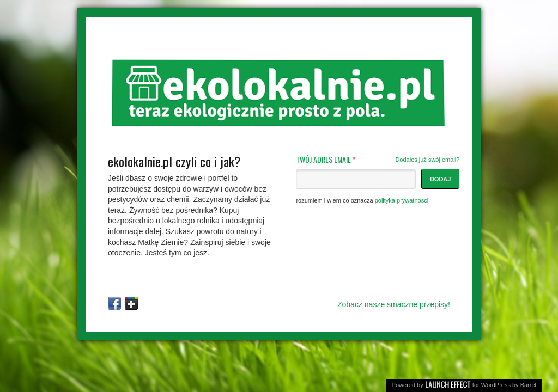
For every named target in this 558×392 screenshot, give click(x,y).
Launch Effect (448, 384)
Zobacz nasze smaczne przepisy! (394, 304)
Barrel (528, 385)
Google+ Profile (131, 303)
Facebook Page (114, 303)
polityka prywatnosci (402, 200)
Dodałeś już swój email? (427, 160)
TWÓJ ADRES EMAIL (378, 160)
